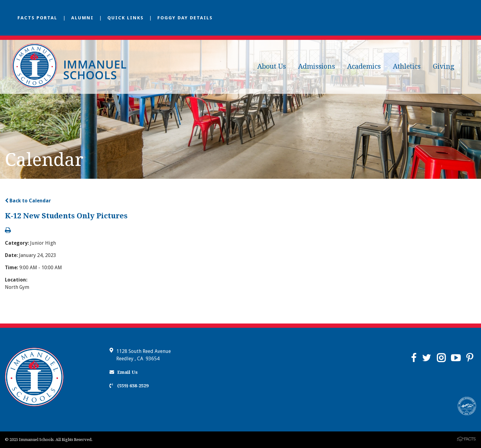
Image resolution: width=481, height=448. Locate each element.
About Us (272, 66)
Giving (444, 66)
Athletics (407, 66)
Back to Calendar (28, 201)
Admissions (317, 66)
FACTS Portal (37, 18)
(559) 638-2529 (129, 386)
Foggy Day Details (185, 18)
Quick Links (125, 18)
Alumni (82, 18)
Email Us (124, 372)
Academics (364, 66)
